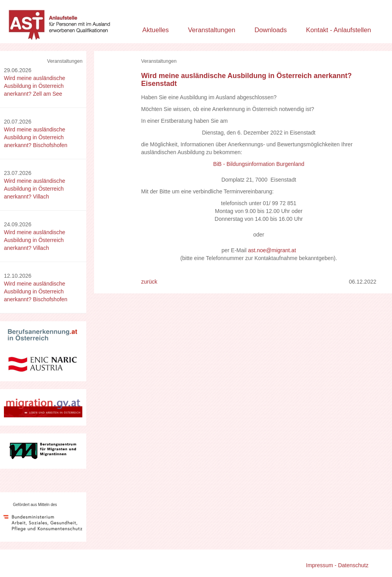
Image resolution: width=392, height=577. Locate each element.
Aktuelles (156, 30)
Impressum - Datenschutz (338, 565)
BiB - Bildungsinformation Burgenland (259, 164)
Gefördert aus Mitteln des (35, 505)
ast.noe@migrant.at (272, 250)
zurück (149, 282)
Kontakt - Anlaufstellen (339, 30)
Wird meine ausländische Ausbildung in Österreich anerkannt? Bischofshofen (36, 137)
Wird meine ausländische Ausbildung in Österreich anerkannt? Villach (34, 189)
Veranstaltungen (212, 30)
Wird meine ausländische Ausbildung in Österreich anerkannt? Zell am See (34, 86)
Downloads (271, 30)
